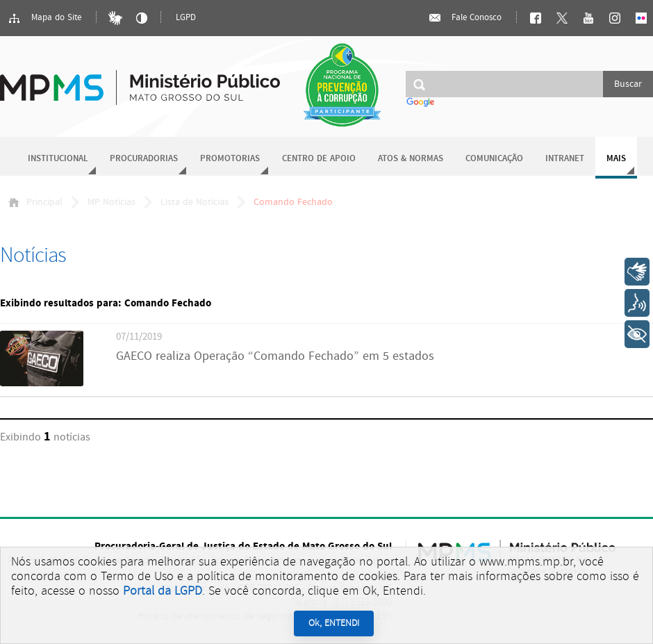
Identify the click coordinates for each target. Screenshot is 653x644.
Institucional (58, 159)
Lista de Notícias (195, 202)
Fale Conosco (465, 18)
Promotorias (230, 159)
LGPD (186, 18)
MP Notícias (111, 202)
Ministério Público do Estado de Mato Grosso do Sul (140, 80)
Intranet (565, 159)
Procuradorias (144, 159)
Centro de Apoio (319, 159)
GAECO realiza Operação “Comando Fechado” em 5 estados (275, 356)
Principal (35, 202)
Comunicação (494, 159)
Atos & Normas (411, 159)
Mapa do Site (44, 18)
